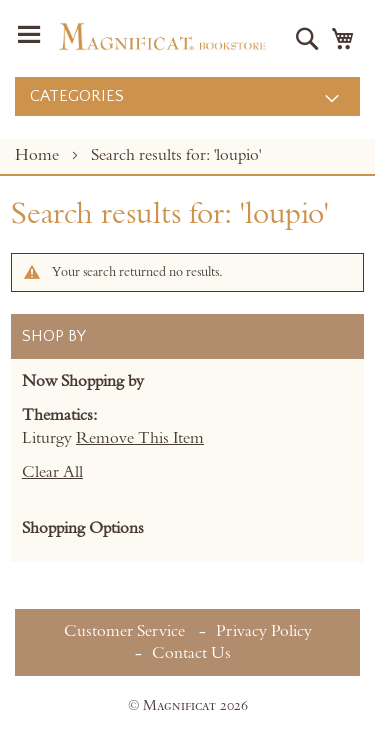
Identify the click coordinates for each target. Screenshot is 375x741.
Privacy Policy (264, 631)
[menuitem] (187, 96)
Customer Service (124, 631)
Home (39, 155)
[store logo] (162, 36)
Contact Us (191, 653)
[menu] (187, 96)
